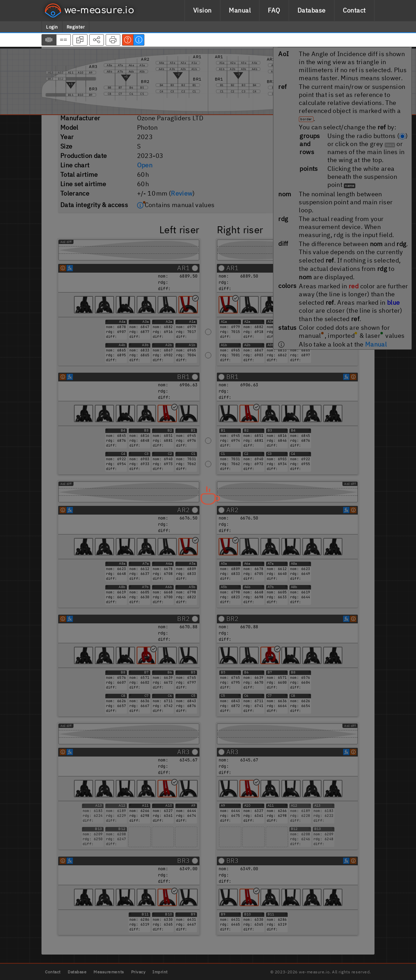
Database (312, 10)
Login (52, 27)
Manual (240, 10)
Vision (202, 10)
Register (76, 27)
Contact (354, 10)
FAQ (274, 10)
